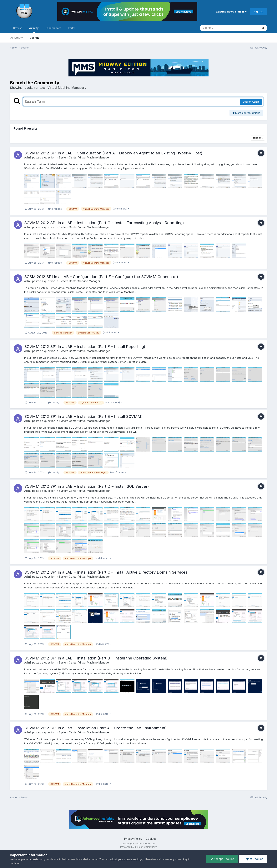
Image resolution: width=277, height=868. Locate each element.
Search (34, 38)
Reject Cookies (253, 859)
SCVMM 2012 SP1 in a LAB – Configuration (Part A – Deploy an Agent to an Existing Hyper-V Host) (113, 153)
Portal (72, 28)
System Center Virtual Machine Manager (84, 157)
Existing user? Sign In (231, 12)
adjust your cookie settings (126, 859)
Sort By (258, 138)
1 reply (54, 402)
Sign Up (259, 11)
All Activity (17, 38)
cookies (35, 859)
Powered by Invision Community (138, 847)
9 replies (55, 263)
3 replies (55, 209)
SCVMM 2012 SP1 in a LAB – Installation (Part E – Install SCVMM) (83, 416)
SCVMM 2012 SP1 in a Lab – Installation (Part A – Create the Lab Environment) (96, 728)
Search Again (251, 102)
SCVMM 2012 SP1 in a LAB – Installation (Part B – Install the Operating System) (96, 658)
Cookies (151, 839)
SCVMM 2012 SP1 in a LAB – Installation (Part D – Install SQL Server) (87, 486)
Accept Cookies (222, 859)
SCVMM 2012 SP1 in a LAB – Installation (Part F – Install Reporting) (85, 347)
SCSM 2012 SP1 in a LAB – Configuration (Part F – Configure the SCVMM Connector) (101, 277)
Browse (18, 28)
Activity (34, 30)
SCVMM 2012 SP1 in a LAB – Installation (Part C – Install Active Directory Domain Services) (106, 572)
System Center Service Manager (80, 281)
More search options (246, 113)
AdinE (28, 157)
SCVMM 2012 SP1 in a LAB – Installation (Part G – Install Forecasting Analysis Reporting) (104, 223)
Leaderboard (53, 28)
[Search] (219, 28)
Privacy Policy (133, 839)
